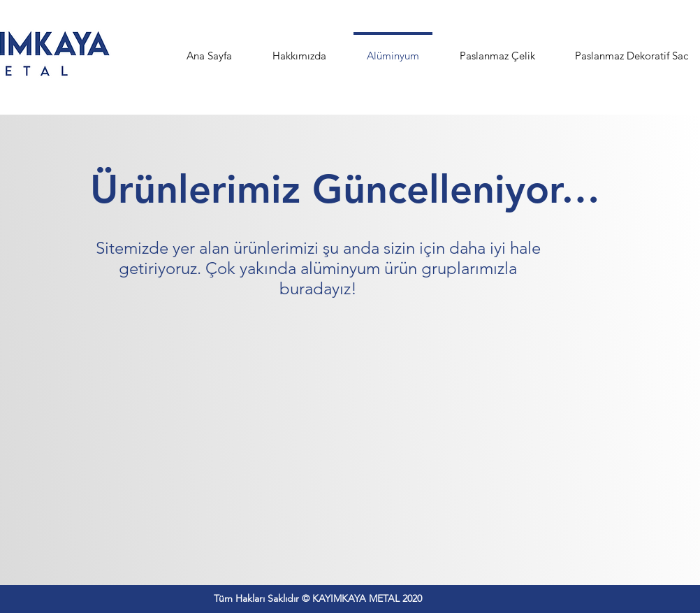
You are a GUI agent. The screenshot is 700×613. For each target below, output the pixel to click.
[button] (497, 50)
